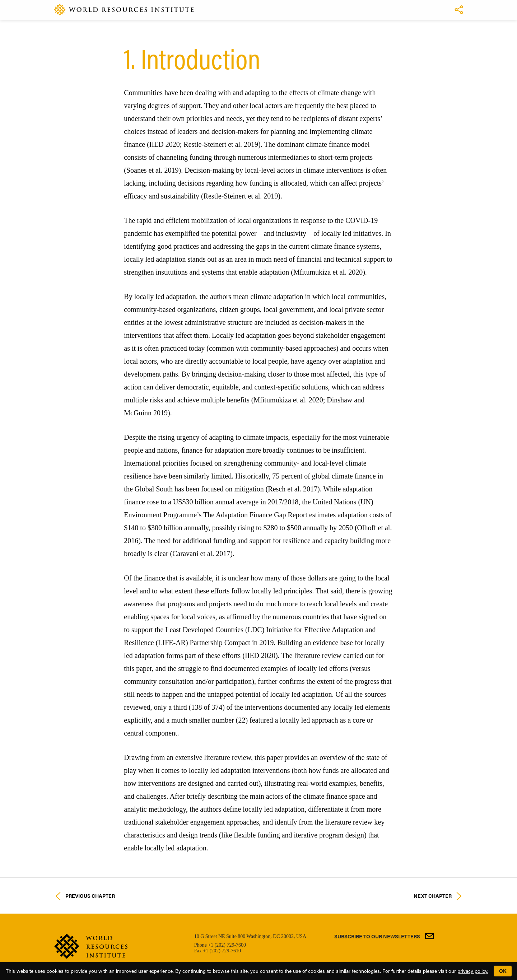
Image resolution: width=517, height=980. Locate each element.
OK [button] (503, 971)
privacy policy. (473, 971)
